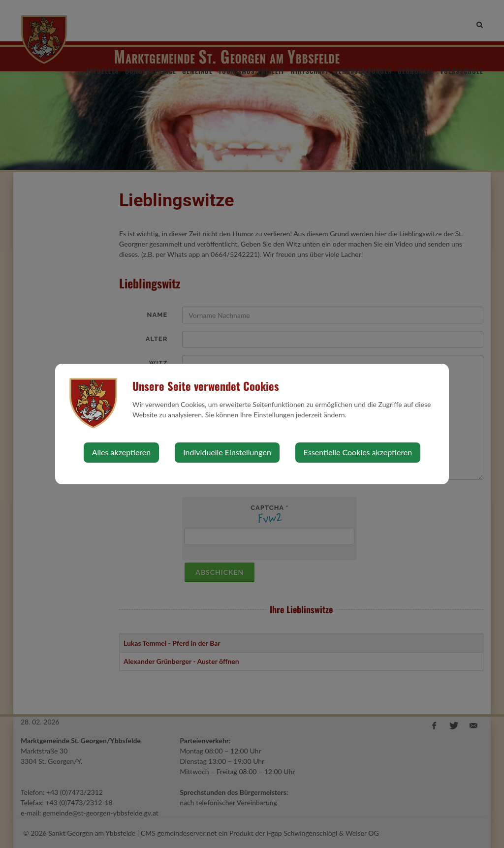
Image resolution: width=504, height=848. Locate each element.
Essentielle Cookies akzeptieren (358, 452)
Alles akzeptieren (121, 452)
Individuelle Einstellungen (227, 452)
